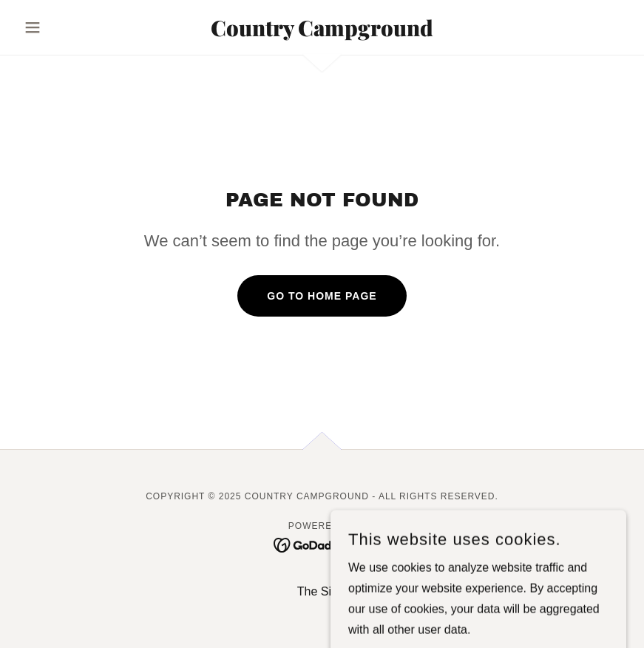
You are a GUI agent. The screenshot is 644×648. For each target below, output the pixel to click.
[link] (322, 32)
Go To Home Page (322, 296)
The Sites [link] (322, 591)
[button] (63, 27)
